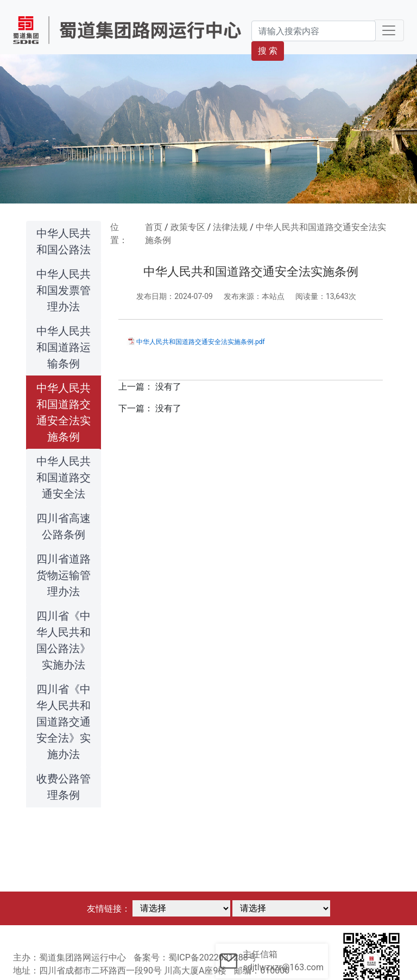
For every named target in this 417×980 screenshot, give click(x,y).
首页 (154, 227)
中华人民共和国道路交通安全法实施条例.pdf (201, 342)
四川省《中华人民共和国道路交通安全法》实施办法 (64, 722)
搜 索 (268, 51)
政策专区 (188, 227)
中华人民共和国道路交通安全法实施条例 (64, 412)
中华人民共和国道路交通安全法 (64, 478)
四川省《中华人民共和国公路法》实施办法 (64, 640)
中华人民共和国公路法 (64, 241)
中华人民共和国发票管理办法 (64, 290)
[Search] (314, 31)
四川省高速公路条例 (64, 526)
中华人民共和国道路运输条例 (64, 347)
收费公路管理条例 (64, 787)
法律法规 (230, 227)
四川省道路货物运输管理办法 (64, 575)
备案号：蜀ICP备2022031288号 (195, 957)
